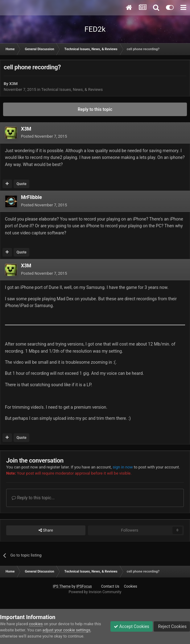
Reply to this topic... (33, 498)
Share (46, 530)
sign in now (123, 467)
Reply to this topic (95, 109)
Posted (44, 136)
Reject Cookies (172, 626)
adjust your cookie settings (66, 630)
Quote (21, 184)
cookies (36, 624)
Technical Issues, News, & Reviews (72, 89)
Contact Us (110, 586)
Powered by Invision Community (95, 592)
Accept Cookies (132, 626)
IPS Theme (62, 586)
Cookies (131, 586)
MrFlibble (31, 197)
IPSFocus (84, 586)
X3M (13, 84)
